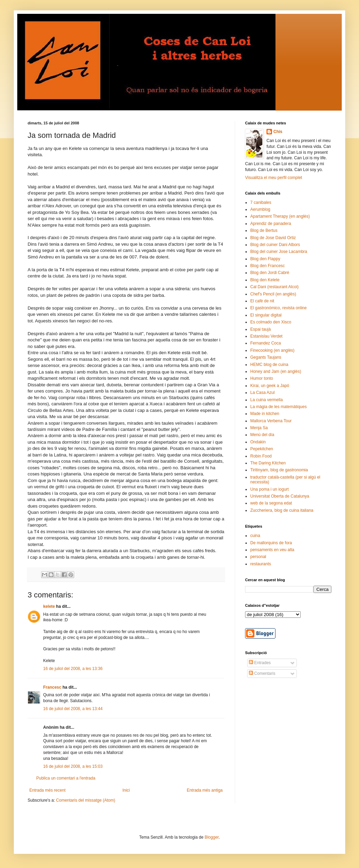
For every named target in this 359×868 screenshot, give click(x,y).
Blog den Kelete (265, 280)
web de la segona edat (271, 503)
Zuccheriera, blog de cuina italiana (282, 510)
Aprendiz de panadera (271, 224)
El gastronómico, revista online (278, 308)
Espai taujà (260, 329)
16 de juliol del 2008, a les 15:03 (73, 766)
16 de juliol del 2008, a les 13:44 (73, 709)
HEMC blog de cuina (269, 365)
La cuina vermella (266, 400)
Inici (126, 790)
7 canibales (261, 202)
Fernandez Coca (266, 343)
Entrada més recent (47, 790)
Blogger (212, 837)
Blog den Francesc (268, 266)
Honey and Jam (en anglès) (276, 371)
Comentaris (262, 673)
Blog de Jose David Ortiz (273, 238)
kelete (49, 606)
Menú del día (262, 435)
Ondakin (258, 442)
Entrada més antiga (205, 790)
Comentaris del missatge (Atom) (85, 800)
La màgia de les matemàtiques (278, 407)
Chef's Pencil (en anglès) (273, 294)
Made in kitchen (265, 414)
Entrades (260, 663)
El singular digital (266, 315)
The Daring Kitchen (268, 463)
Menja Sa (259, 428)
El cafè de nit (262, 301)
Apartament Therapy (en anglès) (280, 216)
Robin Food (261, 456)
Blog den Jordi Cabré (270, 273)
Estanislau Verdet (266, 336)
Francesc (52, 687)
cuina (255, 536)
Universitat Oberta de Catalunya (280, 496)
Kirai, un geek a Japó (270, 386)
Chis (278, 132)
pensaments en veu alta (272, 550)
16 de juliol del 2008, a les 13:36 (73, 669)
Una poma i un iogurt (269, 489)
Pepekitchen (262, 449)
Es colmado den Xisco (271, 322)
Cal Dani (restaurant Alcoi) (274, 287)
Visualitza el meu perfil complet (274, 178)
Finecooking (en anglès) (272, 350)
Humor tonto (262, 378)
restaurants (261, 564)
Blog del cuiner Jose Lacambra (279, 252)
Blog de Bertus (264, 230)
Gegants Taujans (266, 357)
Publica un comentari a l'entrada (66, 778)
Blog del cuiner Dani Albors (275, 245)
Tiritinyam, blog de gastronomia (279, 470)
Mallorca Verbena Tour (271, 421)
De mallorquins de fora (271, 543)
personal (258, 557)
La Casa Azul (263, 393)
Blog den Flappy (265, 259)
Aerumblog (260, 209)
